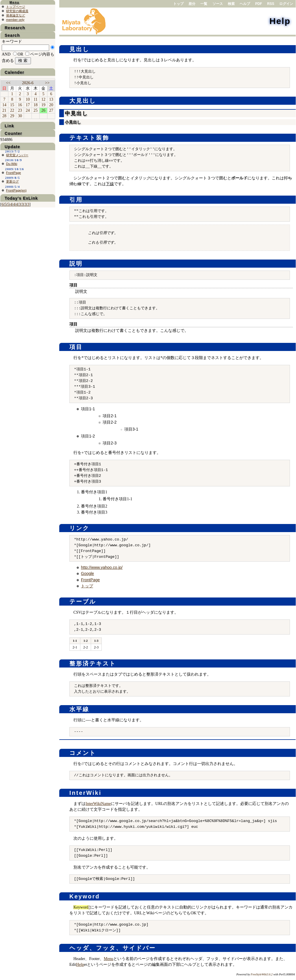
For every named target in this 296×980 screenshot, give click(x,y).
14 (4, 105)
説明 (76, 264)
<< (8, 83)
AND (6, 54)
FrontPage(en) (16, 190)
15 (12, 105)
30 (20, 116)
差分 (192, 4)
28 (4, 116)
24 (28, 110)
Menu (109, 959)
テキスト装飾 (89, 138)
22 (12, 110)
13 (51, 99)
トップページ (16, 7)
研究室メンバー (17, 155)
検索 (231, 4)
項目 (76, 347)
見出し (79, 49)
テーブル (83, 602)
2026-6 (28, 83)
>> (47, 83)
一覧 (204, 4)
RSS (271, 4)
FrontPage (90, 580)
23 (20, 110)
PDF (259, 4)
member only (15, 20)
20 (51, 105)
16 (20, 105)
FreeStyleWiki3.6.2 (262, 974)
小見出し (73, 122)
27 (51, 110)
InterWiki (85, 793)
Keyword (85, 896)
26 (43, 110)
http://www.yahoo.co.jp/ (102, 567)
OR (20, 54)
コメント (83, 753)
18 (36, 105)
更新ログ (12, 181)
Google (87, 573)
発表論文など (16, 15)
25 (36, 110)
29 (12, 116)
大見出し (83, 101)
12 (43, 99)
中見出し (76, 113)
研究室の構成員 (17, 11)
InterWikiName (98, 804)
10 (28, 99)
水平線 (79, 709)
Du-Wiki (12, 164)
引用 (76, 200)
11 (35, 99)
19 (43, 105)
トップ (178, 4)
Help (280, 21)
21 (4, 110)
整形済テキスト (93, 663)
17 (28, 105)
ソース (218, 4)
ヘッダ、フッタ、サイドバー (113, 948)
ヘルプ (245, 4)
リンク (79, 528)
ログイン (286, 4)
